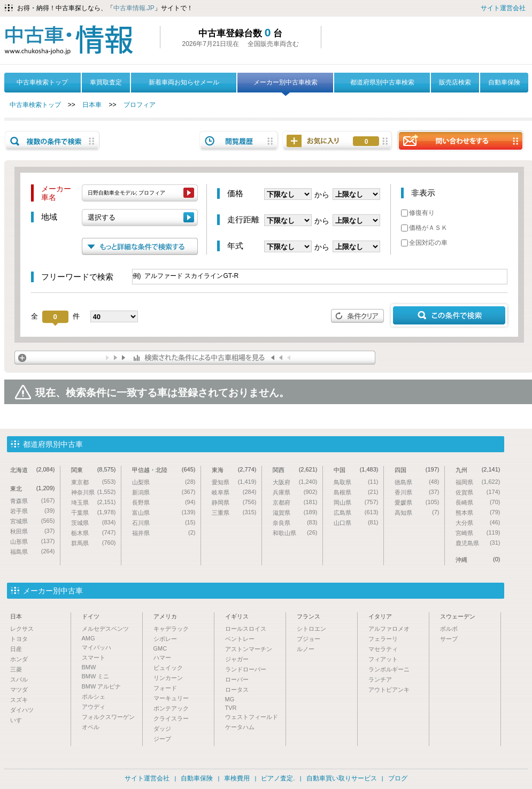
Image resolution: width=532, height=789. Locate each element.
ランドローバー (246, 669)
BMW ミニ (96, 676)
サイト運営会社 (503, 8)
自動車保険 (504, 82)
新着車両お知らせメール (184, 82)
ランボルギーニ (389, 669)
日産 (16, 649)
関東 (94, 470)
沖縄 (478, 559)
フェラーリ (383, 639)
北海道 (33, 470)
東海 (234, 470)
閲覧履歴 (239, 141)
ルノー (306, 649)
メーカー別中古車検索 (286, 86)
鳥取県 (356, 482)
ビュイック (168, 668)
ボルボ (449, 629)
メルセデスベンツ (105, 629)
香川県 (417, 492)
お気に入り (367, 142)
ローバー (237, 679)
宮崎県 (478, 533)
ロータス (237, 690)
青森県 (33, 501)
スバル (19, 679)
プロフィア (140, 105)
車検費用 (237, 778)
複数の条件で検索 (52, 141)
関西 (295, 470)
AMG (88, 638)
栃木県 (94, 533)
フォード (165, 688)
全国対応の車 (424, 243)
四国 (417, 470)
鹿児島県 (478, 543)
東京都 (94, 482)
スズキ (19, 700)
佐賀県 (478, 492)
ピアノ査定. (278, 778)
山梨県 (164, 482)
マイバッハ (97, 647)
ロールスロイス (246, 629)
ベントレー (240, 639)
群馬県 (94, 543)
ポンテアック (171, 708)
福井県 (164, 533)
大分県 (478, 523)
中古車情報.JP (134, 8)
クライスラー (171, 718)
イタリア (380, 616)
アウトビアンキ (389, 690)
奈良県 (295, 523)
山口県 (356, 523)
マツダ (19, 690)
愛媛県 (417, 502)
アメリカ (165, 616)
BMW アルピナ (102, 686)
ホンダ (19, 659)
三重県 (234, 512)
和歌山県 (295, 533)
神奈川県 (94, 492)
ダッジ (162, 729)
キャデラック (171, 629)
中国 (356, 470)
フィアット (383, 659)
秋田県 (33, 531)
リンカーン (168, 678)
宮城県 (33, 521)
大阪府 (295, 482)
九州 (478, 470)
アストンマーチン (249, 649)
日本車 (92, 105)
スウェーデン (458, 616)
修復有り (418, 213)
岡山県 (356, 502)
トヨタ (19, 639)
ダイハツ (22, 710)
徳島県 (417, 482)
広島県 (356, 512)
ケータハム (240, 727)
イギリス (237, 616)
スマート (94, 657)
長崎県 (478, 502)
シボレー (165, 639)
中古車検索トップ (42, 82)
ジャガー (237, 659)
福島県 (33, 551)
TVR (231, 708)
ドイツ (91, 616)
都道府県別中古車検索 (382, 82)
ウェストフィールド (252, 717)
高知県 (417, 512)
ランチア (380, 679)
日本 (16, 616)
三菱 (16, 669)
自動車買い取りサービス (342, 778)
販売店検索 (455, 82)
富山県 (164, 512)
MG (230, 699)
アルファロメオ (389, 629)
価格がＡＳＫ (424, 228)
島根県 (356, 492)
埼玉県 (94, 502)
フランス (309, 616)
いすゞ (19, 720)
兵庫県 (295, 492)
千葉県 (94, 512)
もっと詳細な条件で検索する (140, 246)
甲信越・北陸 (164, 470)
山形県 (33, 541)
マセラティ (383, 649)
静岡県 (234, 502)
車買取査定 (106, 82)
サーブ (449, 639)
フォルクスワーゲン (108, 717)
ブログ (398, 778)
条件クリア (358, 316)
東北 (33, 488)
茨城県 (94, 523)
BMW (89, 667)
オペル (91, 727)
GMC (160, 648)
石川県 (164, 523)
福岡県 (478, 482)
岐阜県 (234, 492)
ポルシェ (94, 697)
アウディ (94, 707)
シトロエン (311, 629)
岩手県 (33, 511)
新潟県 (164, 492)
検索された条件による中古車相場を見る (195, 358)
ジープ (162, 739)
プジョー (309, 639)
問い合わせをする (460, 140)
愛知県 (234, 482)
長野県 (164, 502)
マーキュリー (171, 698)
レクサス (22, 629)
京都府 (295, 502)
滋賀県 (295, 512)
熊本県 (478, 512)
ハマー (162, 657)
